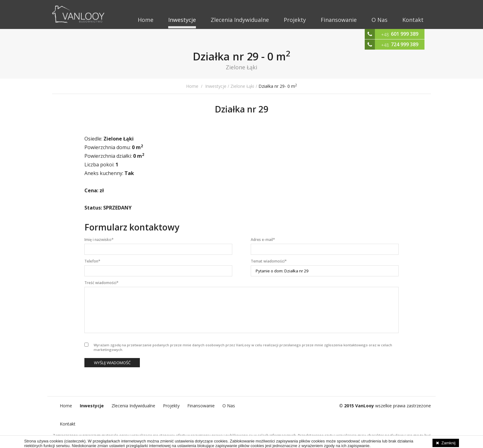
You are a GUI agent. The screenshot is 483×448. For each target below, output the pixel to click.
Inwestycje (182, 20)
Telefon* (92, 261)
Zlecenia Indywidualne (240, 20)
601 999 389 (405, 34)
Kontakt (413, 20)
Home (146, 20)
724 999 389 (405, 44)
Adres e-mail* (263, 240)
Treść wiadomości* (101, 283)
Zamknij (448, 443)
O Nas (379, 20)
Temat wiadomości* (269, 261)
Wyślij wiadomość (112, 363)
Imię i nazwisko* (99, 240)
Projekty (295, 20)
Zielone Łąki (242, 86)
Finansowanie (339, 20)
